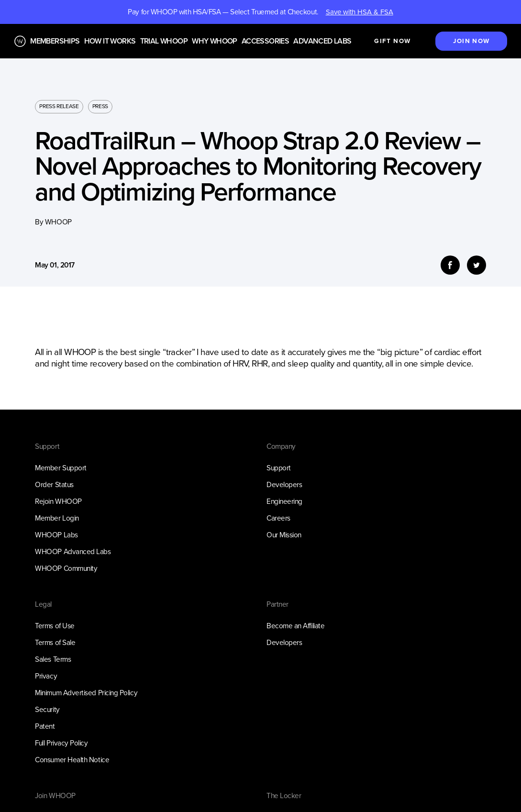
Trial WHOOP (164, 41)
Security (47, 709)
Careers (278, 518)
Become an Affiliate (295, 626)
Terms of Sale (55, 642)
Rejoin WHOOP (58, 501)
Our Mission (284, 535)
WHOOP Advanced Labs (73, 551)
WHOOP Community (66, 568)
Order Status (54, 484)
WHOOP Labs (56, 535)
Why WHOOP (215, 41)
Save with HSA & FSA (360, 12)
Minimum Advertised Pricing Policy (86, 693)
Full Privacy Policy (61, 743)
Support (279, 468)
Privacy (46, 676)
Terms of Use (55, 626)
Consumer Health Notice (72, 760)
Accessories (265, 41)
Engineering (284, 501)
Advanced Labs (322, 41)
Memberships (55, 41)
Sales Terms (53, 659)
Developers (284, 484)
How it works (110, 41)
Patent (45, 726)
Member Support (61, 468)
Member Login (57, 518)
